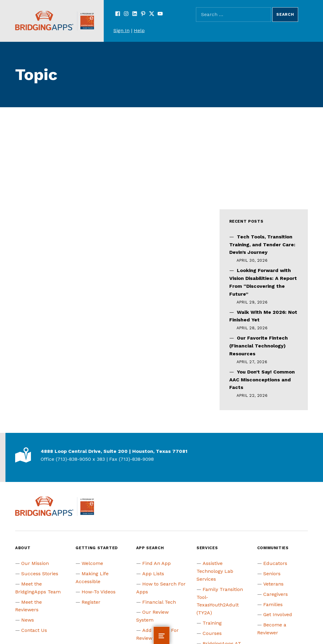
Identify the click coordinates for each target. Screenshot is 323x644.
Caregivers (276, 594)
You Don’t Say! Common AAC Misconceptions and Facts (262, 380)
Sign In (121, 30)
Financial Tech (159, 602)
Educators (275, 563)
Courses (212, 633)
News (28, 620)
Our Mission (35, 563)
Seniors (272, 574)
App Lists (153, 574)
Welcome (92, 563)
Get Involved (278, 614)
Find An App (156, 563)
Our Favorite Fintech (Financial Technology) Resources (259, 346)
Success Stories (40, 574)
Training (212, 623)
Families (273, 604)
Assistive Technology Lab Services (215, 571)
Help (139, 30)
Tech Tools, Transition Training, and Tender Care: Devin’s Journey (262, 245)
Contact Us (34, 630)
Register (91, 602)
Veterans (273, 584)
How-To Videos (99, 592)
